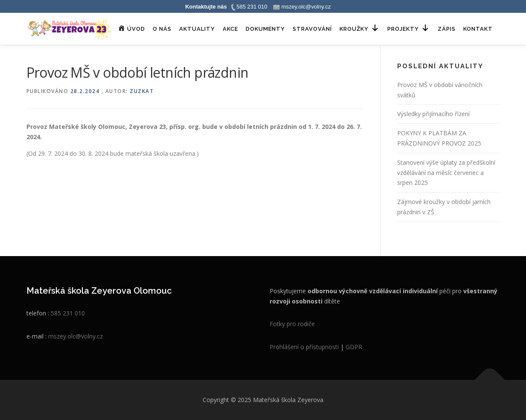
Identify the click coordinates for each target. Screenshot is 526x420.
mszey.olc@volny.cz (76, 336)
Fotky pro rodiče (292, 324)
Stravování (312, 29)
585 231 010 (68, 313)
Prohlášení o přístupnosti (304, 347)
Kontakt (478, 29)
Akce (230, 29)
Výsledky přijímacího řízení (433, 114)
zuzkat (142, 91)
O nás (162, 29)
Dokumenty (265, 29)
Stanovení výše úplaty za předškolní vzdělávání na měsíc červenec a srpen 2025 (446, 173)
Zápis (447, 29)
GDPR (354, 347)
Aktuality (197, 29)
